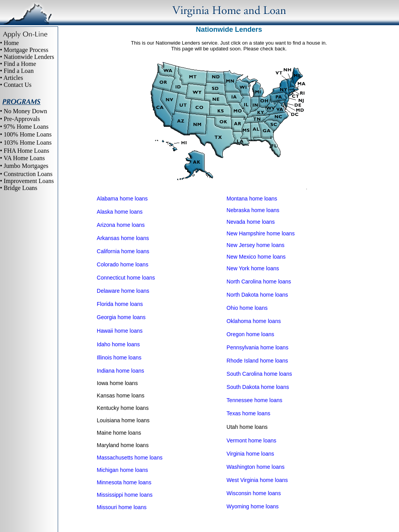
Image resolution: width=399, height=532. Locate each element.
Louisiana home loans (123, 420)
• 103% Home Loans (26, 142)
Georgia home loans (121, 317)
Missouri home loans (122, 507)
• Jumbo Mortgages (24, 166)
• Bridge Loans (19, 188)
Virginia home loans (250, 454)
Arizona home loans (121, 225)
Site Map (214, 517)
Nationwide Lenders (29, 57)
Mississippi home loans (125, 495)
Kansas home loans (121, 396)
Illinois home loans (119, 358)
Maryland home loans (123, 445)
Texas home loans (249, 413)
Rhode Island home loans (257, 361)
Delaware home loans (123, 291)
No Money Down (26, 111)
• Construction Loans (26, 174)
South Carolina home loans (259, 374)
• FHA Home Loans (25, 151)
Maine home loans (119, 433)
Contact (286, 517)
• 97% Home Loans (24, 127)
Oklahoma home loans (254, 321)
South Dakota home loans (258, 387)
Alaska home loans (120, 212)
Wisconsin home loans (254, 493)
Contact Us (18, 85)
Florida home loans (120, 304)
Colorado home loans (123, 264)
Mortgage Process (26, 50)
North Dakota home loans (257, 295)
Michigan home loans (122, 470)
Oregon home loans (250, 334)
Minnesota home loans (124, 482)
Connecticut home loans (126, 278)
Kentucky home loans (123, 408)
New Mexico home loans (256, 257)
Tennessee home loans (255, 400)
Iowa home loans (117, 383)
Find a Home (20, 64)
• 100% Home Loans (26, 134)
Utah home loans (247, 427)
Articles (13, 78)
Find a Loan (19, 71)
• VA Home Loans (22, 158)
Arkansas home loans (123, 238)
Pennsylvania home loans (258, 347)
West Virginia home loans (257, 480)
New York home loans (253, 268)
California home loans (123, 251)
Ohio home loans (247, 308)
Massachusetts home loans (130, 458)
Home (11, 43)
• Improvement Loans (27, 181)
